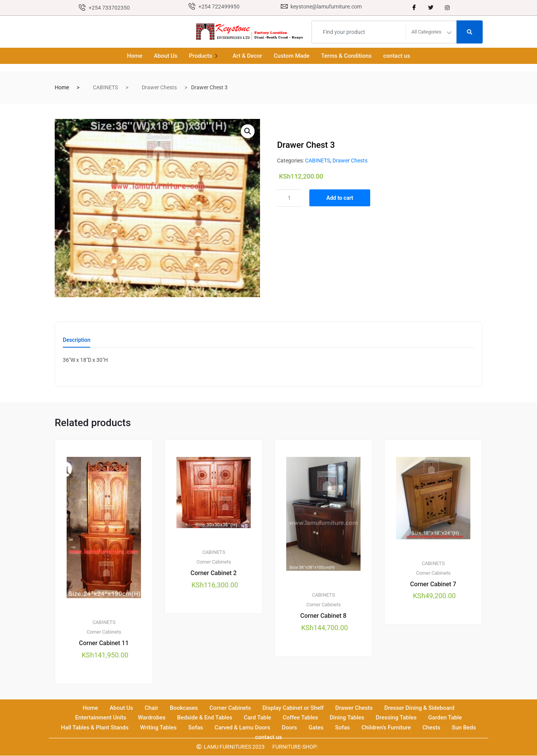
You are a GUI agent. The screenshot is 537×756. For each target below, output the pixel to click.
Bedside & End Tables (205, 718)
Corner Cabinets (104, 632)
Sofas (196, 728)
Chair (151, 708)
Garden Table (446, 718)
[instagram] (447, 8)
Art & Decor (247, 56)
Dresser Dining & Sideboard (420, 708)
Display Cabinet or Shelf (293, 708)
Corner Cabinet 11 (104, 643)
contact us (397, 56)
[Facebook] (414, 8)
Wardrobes (151, 718)
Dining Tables (347, 718)
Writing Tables (158, 728)
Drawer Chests (159, 87)
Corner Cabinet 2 (213, 573)
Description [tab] (77, 340)
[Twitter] (431, 8)
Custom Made (292, 56)
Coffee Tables (300, 718)
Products (205, 56)
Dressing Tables (397, 718)
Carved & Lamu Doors (242, 728)
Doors (290, 728)
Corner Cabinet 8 (323, 616)
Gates (316, 728)
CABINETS (105, 87)
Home (134, 56)
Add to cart (340, 198)
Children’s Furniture (387, 728)
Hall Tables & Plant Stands (94, 728)
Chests (432, 728)
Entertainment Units (100, 718)
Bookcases (183, 708)
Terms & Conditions (347, 56)
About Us (165, 56)
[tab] (77, 342)
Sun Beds (465, 728)
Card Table (257, 718)
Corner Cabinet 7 (433, 584)
